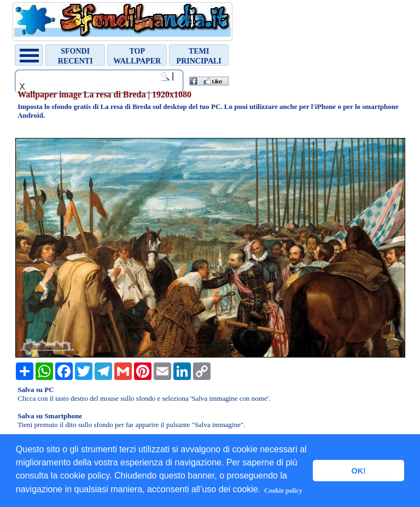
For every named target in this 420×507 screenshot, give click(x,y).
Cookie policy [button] (283, 491)
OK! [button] (358, 471)
